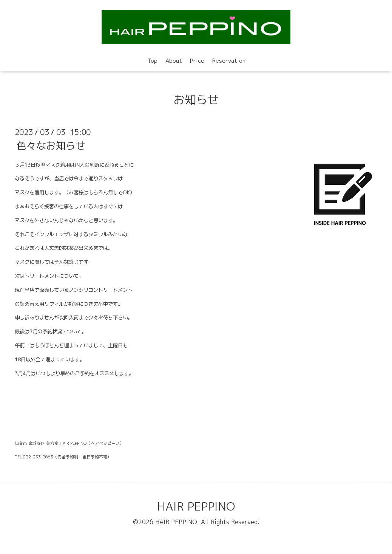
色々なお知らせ (51, 145)
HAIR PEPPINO (196, 506)
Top (152, 61)
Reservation (229, 61)
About (174, 61)
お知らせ (196, 100)
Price (197, 61)
